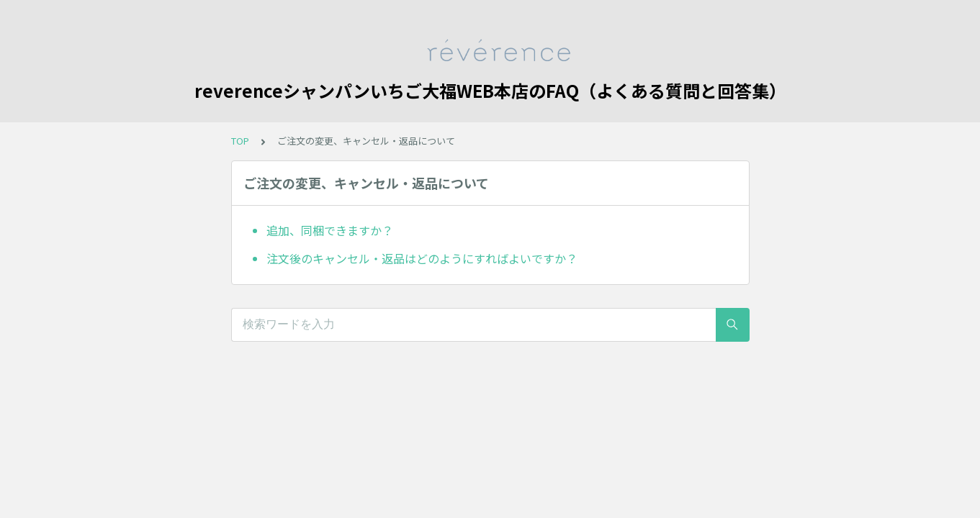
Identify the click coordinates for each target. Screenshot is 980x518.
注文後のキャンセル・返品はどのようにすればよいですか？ (422, 258)
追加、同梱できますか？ (330, 230)
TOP (240, 141)
